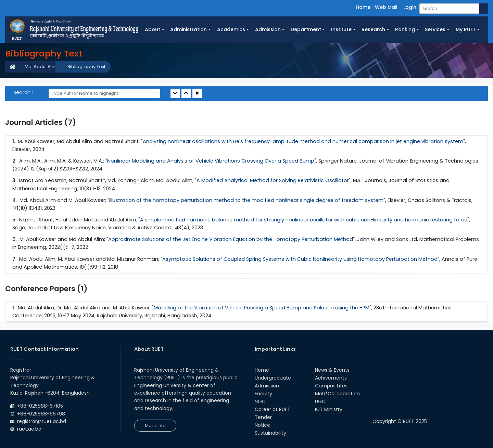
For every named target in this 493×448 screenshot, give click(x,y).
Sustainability (270, 433)
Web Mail (386, 7)
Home (363, 7)
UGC (320, 401)
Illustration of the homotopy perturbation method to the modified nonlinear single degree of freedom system (246, 200)
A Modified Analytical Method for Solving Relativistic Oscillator (273, 180)
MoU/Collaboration (337, 394)
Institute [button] (341, 29)
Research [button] (373, 29)
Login (410, 7)
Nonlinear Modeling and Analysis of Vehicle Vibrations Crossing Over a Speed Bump (211, 161)
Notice (262, 425)
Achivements (331, 378)
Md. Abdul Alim (41, 67)
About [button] (153, 29)
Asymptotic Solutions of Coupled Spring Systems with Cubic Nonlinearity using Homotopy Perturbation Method (300, 259)
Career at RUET (273, 409)
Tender (263, 417)
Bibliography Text (86, 67)
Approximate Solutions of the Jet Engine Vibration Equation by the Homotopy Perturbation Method (231, 239)
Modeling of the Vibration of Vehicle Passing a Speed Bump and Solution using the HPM (262, 308)
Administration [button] (188, 29)
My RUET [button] (466, 29)
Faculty (263, 394)
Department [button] (306, 29)
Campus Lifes (331, 386)
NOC (260, 401)
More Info (155, 426)
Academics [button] (231, 29)
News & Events (332, 370)
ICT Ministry (329, 409)
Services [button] (435, 29)
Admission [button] (268, 29)
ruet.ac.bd (29, 429)
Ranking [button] (405, 29)
